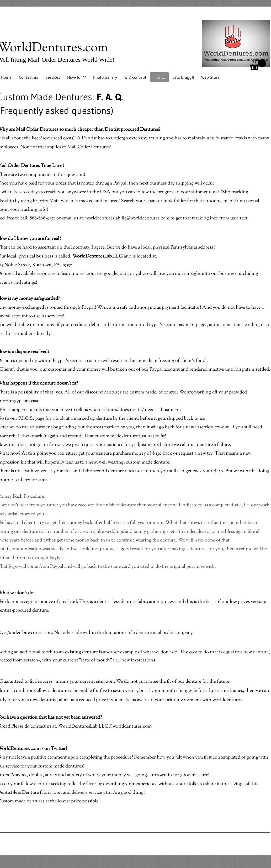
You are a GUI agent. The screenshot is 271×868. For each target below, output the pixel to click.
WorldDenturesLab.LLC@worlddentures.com (105, 727)
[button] (258, 65)
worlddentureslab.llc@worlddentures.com (127, 218)
